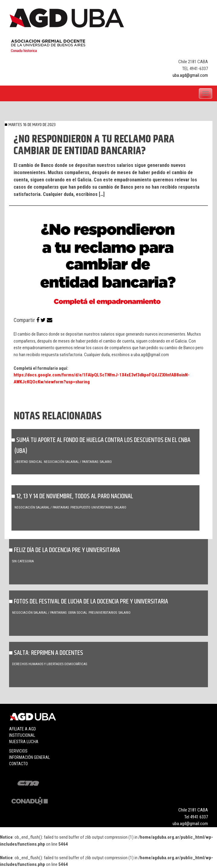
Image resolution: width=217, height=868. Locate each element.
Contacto (18, 764)
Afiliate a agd (23, 729)
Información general (29, 757)
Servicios (18, 751)
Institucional (22, 735)
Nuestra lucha (24, 742)
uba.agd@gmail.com (190, 75)
